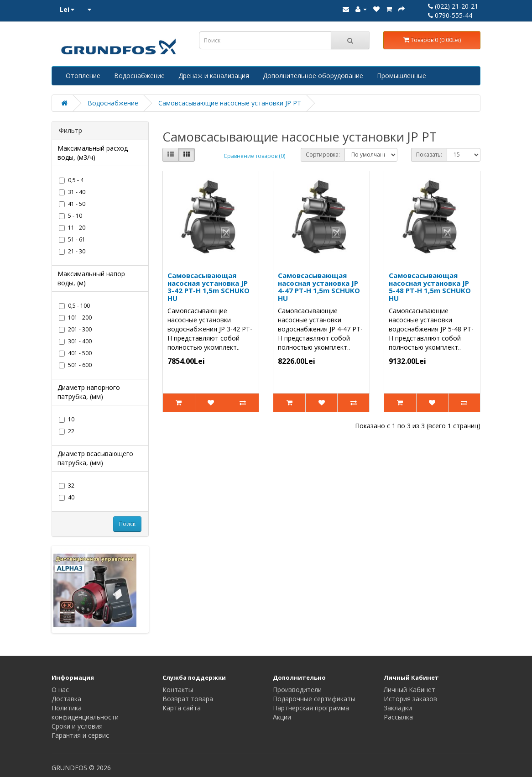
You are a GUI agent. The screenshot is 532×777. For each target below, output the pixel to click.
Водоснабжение (139, 76)
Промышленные (402, 76)
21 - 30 (72, 251)
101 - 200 (75, 318)
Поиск (127, 524)
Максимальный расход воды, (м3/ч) (93, 153)
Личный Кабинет (409, 690)
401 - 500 (75, 353)
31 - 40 (72, 192)
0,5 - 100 (74, 306)
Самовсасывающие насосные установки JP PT (230, 103)
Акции (282, 717)
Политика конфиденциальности (85, 712)
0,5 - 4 (71, 180)
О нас (60, 690)
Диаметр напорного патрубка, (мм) (89, 392)
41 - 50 (72, 204)
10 (67, 419)
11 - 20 (72, 228)
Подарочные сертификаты (314, 699)
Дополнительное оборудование (313, 76)
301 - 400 (75, 341)
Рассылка (398, 717)
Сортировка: (323, 155)
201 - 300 (75, 329)
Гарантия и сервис (80, 735)
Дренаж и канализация (214, 76)
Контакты (178, 690)
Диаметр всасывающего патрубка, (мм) (95, 458)
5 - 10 (70, 216)
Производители (297, 690)
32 (67, 486)
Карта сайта (182, 708)
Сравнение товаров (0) (254, 156)
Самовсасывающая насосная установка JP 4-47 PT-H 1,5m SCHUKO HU (319, 287)
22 (67, 431)
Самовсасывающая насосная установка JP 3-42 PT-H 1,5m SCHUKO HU (209, 287)
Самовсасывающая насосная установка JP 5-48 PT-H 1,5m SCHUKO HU (430, 287)
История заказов (410, 699)
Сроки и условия (77, 726)
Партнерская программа (311, 708)
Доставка (66, 699)
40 (67, 497)
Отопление (83, 76)
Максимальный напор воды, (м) (91, 278)
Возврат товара (188, 699)
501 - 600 (75, 365)
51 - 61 (72, 239)
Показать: (429, 155)
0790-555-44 (450, 15)
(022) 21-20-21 (453, 6)
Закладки (398, 708)
